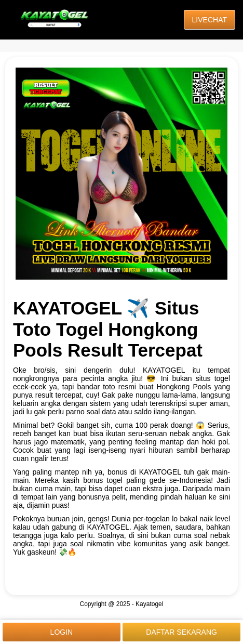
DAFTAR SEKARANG (181, 632)
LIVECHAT (210, 20)
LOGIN (62, 632)
